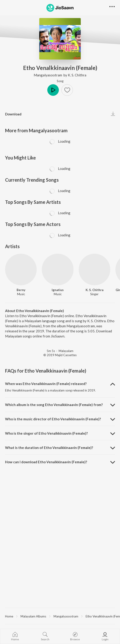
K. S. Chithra (77, 75)
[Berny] (21, 269)
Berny (21, 290)
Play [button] (53, 90)
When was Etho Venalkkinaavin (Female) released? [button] (46, 384)
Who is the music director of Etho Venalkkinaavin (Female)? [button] (53, 419)
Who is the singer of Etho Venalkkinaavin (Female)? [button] (46, 433)
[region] (60, 616)
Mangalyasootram (48, 75)
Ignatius (58, 290)
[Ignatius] (58, 269)
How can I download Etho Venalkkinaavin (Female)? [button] (46, 462)
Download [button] (13, 114)
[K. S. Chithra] (94, 269)
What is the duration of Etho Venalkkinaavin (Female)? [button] (49, 448)
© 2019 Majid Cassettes (60, 355)
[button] (67, 90)
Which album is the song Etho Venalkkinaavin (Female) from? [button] (54, 405)
